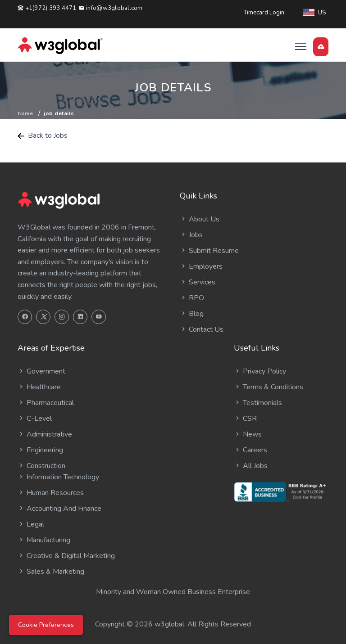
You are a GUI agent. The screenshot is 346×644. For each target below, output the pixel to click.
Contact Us (202, 329)
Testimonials (258, 403)
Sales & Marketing (51, 572)
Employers (201, 266)
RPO (192, 298)
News (248, 434)
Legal (31, 524)
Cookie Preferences (46, 625)
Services (198, 282)
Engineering (40, 450)
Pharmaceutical (46, 403)
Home (25, 113)
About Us (200, 219)
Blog (192, 314)
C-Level (35, 419)
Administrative (45, 434)
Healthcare (39, 387)
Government (41, 371)
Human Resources (51, 493)
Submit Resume (209, 251)
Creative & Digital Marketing (66, 556)
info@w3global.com (111, 8)
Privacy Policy (260, 371)
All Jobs (251, 466)
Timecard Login (264, 13)
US (314, 13)
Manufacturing (44, 540)
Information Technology (58, 477)
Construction (41, 466)
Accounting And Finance (59, 509)
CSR (245, 419)
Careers (250, 450)
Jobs (191, 235)
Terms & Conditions (269, 387)
